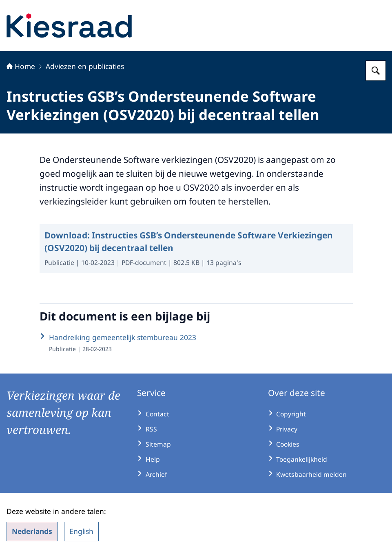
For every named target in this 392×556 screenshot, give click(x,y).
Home (21, 66)
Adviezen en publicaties (85, 66)
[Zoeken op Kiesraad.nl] (376, 71)
